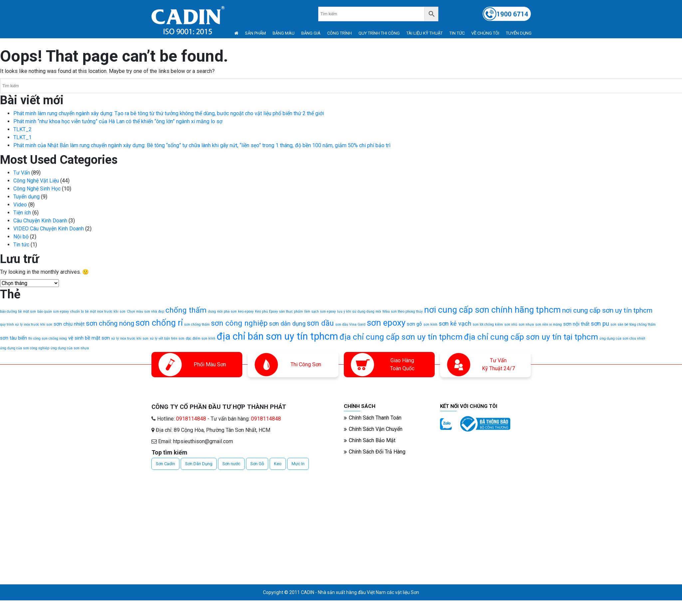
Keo (278, 464)
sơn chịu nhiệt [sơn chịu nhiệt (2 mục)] (69, 324)
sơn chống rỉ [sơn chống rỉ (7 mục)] (159, 323)
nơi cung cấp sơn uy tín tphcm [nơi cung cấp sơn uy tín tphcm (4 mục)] (607, 310)
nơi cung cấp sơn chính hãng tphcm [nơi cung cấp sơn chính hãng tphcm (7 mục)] (492, 310)
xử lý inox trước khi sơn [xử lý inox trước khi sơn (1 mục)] (130, 338)
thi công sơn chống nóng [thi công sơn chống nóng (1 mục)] (48, 338)
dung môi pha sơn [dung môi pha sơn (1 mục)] (222, 311)
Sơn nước (231, 464)
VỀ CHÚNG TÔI (485, 33)
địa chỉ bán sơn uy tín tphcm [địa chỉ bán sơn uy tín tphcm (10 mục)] (277, 336)
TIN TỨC (457, 33)
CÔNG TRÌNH (340, 33)
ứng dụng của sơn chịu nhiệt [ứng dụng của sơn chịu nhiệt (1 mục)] (622, 338)
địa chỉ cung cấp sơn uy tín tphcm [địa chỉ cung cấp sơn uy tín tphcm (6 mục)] (401, 337)
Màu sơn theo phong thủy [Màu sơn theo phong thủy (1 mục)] (403, 311)
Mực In (298, 464)
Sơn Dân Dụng (199, 464)
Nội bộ (21, 237)
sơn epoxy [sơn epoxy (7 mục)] (386, 323)
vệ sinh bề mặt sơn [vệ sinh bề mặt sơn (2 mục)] (89, 338)
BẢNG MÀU (284, 33)
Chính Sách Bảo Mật (372, 440)
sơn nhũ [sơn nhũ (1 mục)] (511, 324)
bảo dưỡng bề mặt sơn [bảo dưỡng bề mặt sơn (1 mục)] (18, 311)
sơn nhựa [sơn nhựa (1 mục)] (526, 324)
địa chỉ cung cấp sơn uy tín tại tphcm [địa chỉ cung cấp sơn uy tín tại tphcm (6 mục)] (531, 337)
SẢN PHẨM (255, 33)
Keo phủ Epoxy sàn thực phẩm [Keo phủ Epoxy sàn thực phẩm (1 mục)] (279, 311)
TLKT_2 (22, 129)
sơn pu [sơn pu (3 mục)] (600, 323)
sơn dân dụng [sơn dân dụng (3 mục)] (287, 323)
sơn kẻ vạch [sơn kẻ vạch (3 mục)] (455, 323)
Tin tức (21, 245)
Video (20, 205)
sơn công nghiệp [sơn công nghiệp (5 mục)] (239, 323)
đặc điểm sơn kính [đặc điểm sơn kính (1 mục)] (201, 338)
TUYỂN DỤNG (519, 33)
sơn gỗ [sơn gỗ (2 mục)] (414, 324)
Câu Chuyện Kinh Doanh (40, 221)
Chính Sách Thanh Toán (375, 418)
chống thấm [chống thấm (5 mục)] (186, 310)
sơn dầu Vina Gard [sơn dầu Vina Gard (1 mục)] (350, 324)
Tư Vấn (22, 173)
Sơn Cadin (165, 464)
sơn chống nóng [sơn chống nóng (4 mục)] (110, 323)
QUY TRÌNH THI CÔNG (379, 33)
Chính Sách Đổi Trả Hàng (377, 452)
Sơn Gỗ (257, 464)
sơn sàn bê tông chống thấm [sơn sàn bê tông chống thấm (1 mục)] (633, 324)
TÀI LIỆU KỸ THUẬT (425, 33)
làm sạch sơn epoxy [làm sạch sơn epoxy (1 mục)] (320, 311)
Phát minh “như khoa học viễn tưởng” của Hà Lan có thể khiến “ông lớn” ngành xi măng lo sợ (118, 121)
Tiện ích (22, 213)
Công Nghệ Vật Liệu (36, 181)
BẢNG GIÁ (311, 33)
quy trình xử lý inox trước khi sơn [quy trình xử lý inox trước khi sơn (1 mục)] (26, 324)
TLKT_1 (22, 137)
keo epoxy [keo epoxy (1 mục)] (246, 311)
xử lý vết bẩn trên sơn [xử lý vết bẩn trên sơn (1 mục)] (167, 338)
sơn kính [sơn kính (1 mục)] (430, 324)
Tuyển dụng (26, 197)
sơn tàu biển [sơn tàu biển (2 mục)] (13, 338)
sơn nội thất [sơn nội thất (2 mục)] (576, 324)
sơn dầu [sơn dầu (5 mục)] (320, 323)
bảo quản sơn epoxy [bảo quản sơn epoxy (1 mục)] (53, 311)
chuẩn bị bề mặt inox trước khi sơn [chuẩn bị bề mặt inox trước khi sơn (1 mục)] (98, 311)
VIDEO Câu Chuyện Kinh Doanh (49, 229)
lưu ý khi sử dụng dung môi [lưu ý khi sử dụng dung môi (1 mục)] (359, 311)
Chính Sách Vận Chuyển (376, 429)
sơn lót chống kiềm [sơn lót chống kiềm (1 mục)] (488, 324)
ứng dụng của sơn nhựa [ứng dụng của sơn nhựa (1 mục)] (70, 348)
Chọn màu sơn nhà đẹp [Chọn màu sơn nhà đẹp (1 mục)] (145, 311)
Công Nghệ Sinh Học (37, 189)
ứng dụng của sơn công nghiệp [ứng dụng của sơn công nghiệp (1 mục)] (25, 348)
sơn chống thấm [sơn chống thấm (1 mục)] (197, 324)
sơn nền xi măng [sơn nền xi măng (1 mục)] (549, 324)
